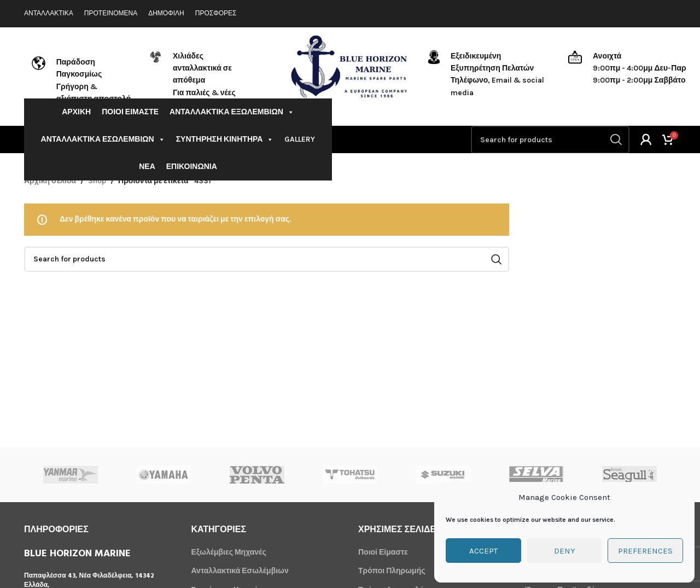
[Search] (550, 140)
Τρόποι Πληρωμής (392, 571)
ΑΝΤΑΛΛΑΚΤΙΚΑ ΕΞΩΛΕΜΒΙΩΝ (232, 112)
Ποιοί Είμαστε (383, 552)
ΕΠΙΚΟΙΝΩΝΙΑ (192, 167)
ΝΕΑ (147, 167)
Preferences (645, 551)
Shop (97, 181)
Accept (483, 551)
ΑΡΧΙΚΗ (76, 112)
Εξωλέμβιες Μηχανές (229, 552)
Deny (565, 551)
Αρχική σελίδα (50, 181)
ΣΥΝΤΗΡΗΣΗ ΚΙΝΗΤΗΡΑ (225, 139)
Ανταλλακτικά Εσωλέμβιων (240, 571)
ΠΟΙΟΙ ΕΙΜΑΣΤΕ (130, 112)
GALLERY (300, 139)
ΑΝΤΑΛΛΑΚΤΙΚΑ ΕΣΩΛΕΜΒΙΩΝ (103, 139)
